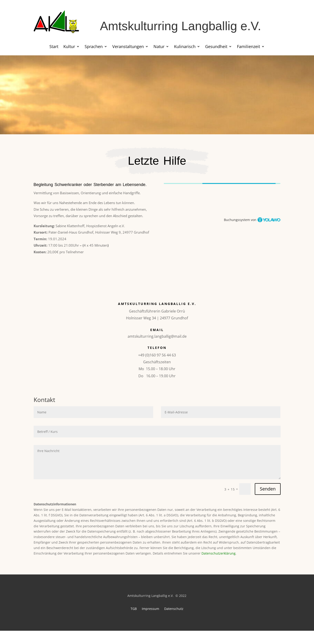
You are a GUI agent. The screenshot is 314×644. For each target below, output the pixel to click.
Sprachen (94, 47)
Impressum (150, 608)
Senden (268, 489)
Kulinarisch (185, 47)
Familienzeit (248, 47)
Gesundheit (216, 47)
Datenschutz (174, 608)
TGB (134, 608)
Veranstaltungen (128, 47)
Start (54, 47)
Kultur (69, 47)
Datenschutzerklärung (219, 553)
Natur (159, 47)
